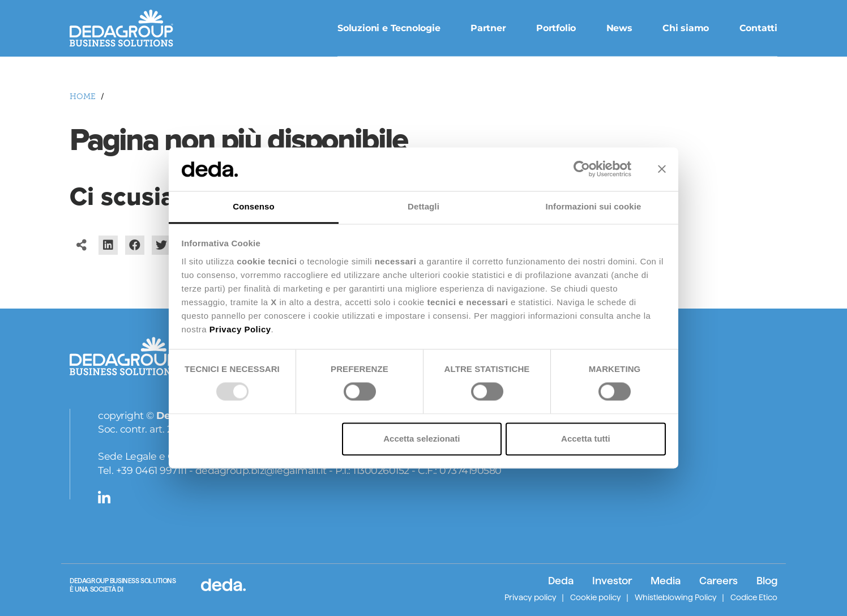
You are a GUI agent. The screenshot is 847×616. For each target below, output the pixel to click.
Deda (561, 581)
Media (666, 581)
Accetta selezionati (422, 439)
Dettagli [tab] (423, 206)
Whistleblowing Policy (676, 597)
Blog (767, 581)
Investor (612, 581)
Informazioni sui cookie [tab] (594, 206)
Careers (718, 581)
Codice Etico (754, 597)
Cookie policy (596, 597)
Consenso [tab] (253, 206)
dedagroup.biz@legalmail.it (261, 470)
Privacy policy (531, 597)
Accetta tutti (586, 439)
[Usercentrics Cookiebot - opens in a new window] (582, 169)
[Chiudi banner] (662, 169)
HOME (83, 97)
